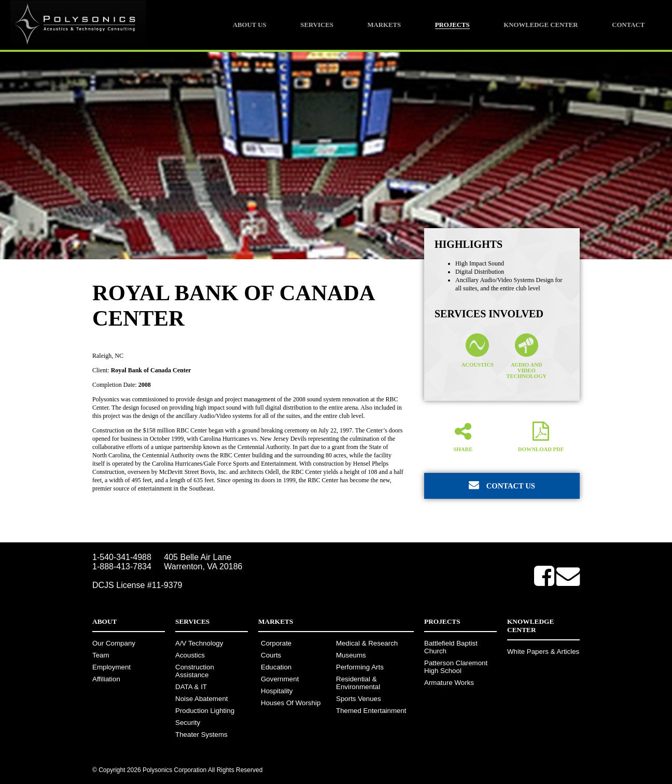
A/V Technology (199, 643)
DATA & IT (191, 687)
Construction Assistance (195, 671)
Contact (628, 25)
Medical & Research (367, 643)
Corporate (276, 643)
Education (276, 667)
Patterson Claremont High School (456, 667)
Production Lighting (205, 711)
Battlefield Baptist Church (451, 647)
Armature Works (449, 683)
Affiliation (106, 679)
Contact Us (502, 485)
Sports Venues (359, 699)
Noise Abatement (202, 699)
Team (101, 655)
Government (280, 679)
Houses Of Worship (291, 703)
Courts (271, 655)
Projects (452, 25)
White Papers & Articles (543, 652)
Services (317, 25)
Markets (384, 25)
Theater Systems (201, 734)
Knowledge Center (541, 25)
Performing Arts (360, 667)
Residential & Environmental (358, 683)
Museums (351, 655)
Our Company (114, 643)
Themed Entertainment (371, 711)
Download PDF (541, 437)
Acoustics (478, 351)
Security (188, 723)
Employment (111, 667)
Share (463, 437)
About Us (250, 25)
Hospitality (277, 691)
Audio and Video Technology (526, 356)
